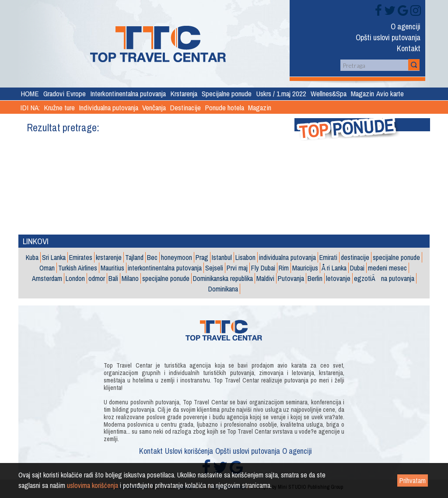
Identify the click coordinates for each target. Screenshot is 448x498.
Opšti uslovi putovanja (388, 38)
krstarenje (109, 257)
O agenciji (406, 27)
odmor (97, 278)
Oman (47, 268)
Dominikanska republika (223, 278)
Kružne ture (59, 107)
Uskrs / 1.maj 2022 (281, 93)
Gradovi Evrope (65, 93)
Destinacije (185, 107)
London (75, 278)
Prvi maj (237, 268)
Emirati (328, 257)
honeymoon (177, 257)
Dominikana (223, 289)
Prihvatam (413, 480)
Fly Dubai (263, 268)
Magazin (362, 93)
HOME (30, 93)
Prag (202, 257)
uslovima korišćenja (93, 485)
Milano (130, 278)
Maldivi (265, 278)
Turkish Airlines (78, 268)
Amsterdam (47, 278)
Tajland (134, 257)
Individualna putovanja (108, 107)
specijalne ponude (396, 257)
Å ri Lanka (334, 268)
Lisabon (245, 257)
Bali (113, 278)
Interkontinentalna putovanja (128, 93)
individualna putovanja (287, 257)
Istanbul (222, 257)
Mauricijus (305, 268)
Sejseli (214, 268)
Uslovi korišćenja (189, 452)
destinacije (355, 257)
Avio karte (390, 93)
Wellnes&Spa (329, 93)
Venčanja (154, 107)
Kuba (32, 257)
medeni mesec (387, 268)
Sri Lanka (54, 257)
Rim (284, 268)
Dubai (357, 268)
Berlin (315, 278)
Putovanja (291, 278)
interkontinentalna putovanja (165, 268)
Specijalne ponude (227, 93)
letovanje (338, 278)
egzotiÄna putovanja (384, 278)
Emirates (81, 257)
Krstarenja (184, 93)
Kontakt (409, 49)
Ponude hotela (224, 107)
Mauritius (112, 268)
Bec (152, 257)
